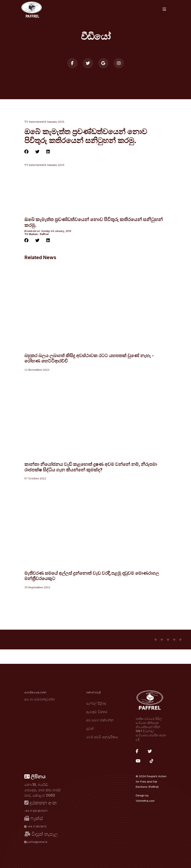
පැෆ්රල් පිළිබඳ (96, 703)
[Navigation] (164, 9)
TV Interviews (34, 122)
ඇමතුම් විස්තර (97, 712)
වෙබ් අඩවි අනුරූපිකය (102, 737)
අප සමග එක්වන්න (100, 720)
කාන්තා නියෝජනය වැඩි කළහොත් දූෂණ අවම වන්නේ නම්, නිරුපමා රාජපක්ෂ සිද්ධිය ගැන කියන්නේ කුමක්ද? (91, 467)
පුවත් (90, 728)
